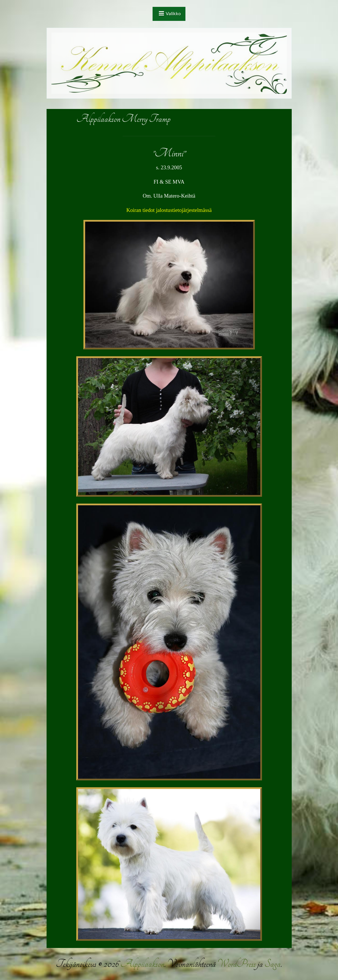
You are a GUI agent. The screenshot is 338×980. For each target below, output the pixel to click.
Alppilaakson (142, 964)
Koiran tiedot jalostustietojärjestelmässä (169, 210)
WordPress (237, 964)
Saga (273, 964)
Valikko (173, 13)
